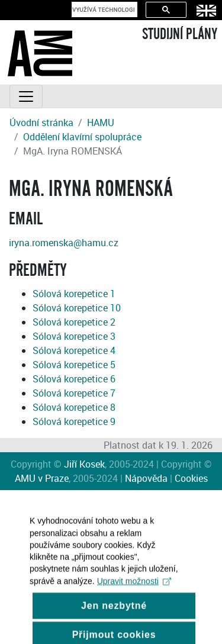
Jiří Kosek (84, 464)
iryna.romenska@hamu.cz (64, 243)
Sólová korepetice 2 (74, 322)
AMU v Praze (42, 478)
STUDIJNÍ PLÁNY (180, 34)
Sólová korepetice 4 (74, 350)
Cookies (191, 478)
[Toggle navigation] (26, 96)
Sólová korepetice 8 (74, 407)
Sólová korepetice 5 (74, 365)
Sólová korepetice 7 (74, 393)
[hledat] (103, 9)
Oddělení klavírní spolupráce (82, 137)
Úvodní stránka (41, 123)
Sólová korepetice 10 (77, 308)
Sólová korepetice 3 (74, 336)
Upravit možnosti (134, 590)
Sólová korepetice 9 (74, 421)
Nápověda (146, 478)
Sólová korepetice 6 (74, 379)
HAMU (101, 123)
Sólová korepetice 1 (74, 294)
